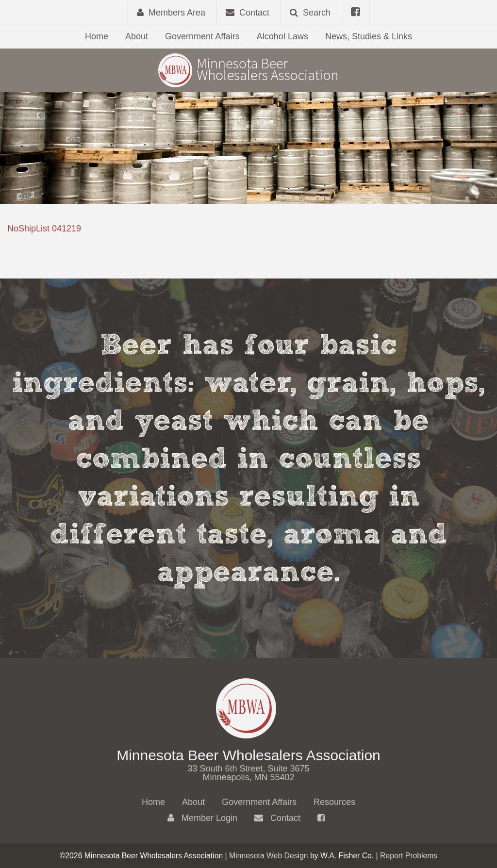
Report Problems (409, 856)
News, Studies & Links (369, 36)
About (137, 36)
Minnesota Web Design (269, 856)
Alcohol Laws (282, 36)
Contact (277, 818)
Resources (334, 802)
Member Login (202, 818)
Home (97, 36)
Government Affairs (202, 36)
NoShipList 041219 (44, 229)
